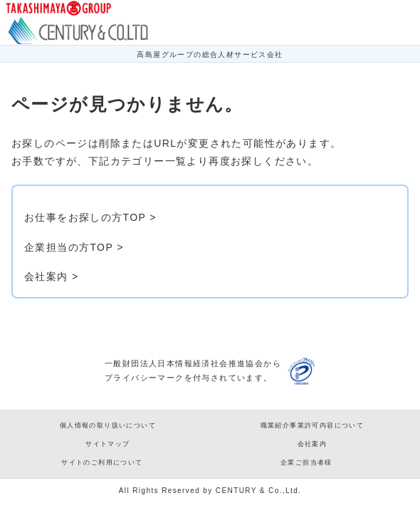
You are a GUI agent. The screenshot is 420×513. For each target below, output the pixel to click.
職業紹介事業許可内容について (313, 425)
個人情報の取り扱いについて (108, 425)
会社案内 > (51, 276)
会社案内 (313, 444)
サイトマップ (107, 444)
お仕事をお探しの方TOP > (90, 217)
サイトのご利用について (102, 462)
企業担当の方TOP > (74, 247)
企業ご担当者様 (306, 462)
